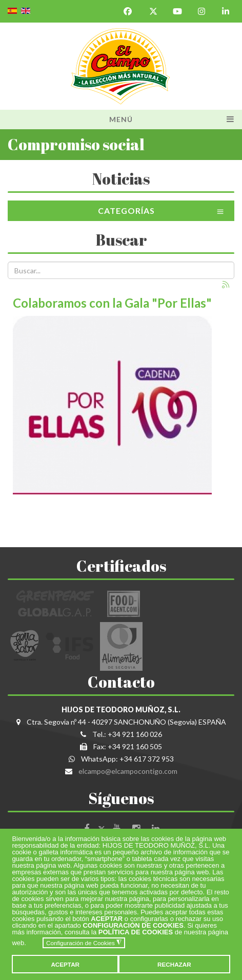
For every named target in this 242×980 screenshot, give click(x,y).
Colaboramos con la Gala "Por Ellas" (112, 303)
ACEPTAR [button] (65, 964)
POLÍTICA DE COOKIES (136, 932)
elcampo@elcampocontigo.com (128, 771)
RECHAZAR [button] (174, 964)
